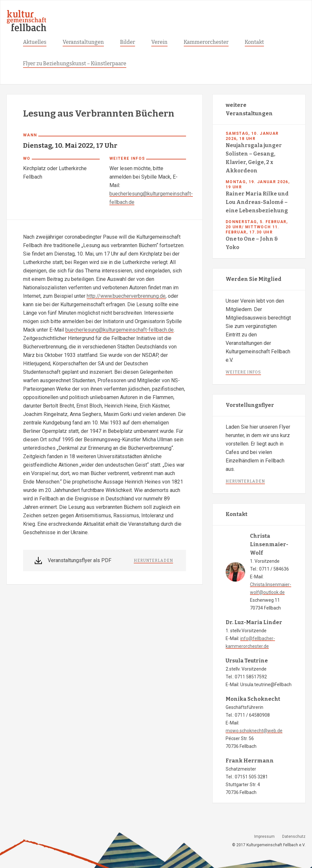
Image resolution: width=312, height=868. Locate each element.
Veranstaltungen (83, 42)
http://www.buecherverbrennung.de (126, 296)
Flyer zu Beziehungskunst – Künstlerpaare (75, 63)
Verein (159, 42)
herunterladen (153, 560)
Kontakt (254, 42)
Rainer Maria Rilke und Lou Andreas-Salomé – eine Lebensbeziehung (257, 202)
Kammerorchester (206, 42)
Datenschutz (294, 837)
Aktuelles (35, 42)
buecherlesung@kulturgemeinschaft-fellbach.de (119, 330)
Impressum (264, 837)
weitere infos (243, 372)
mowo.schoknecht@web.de (254, 731)
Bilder (128, 42)
